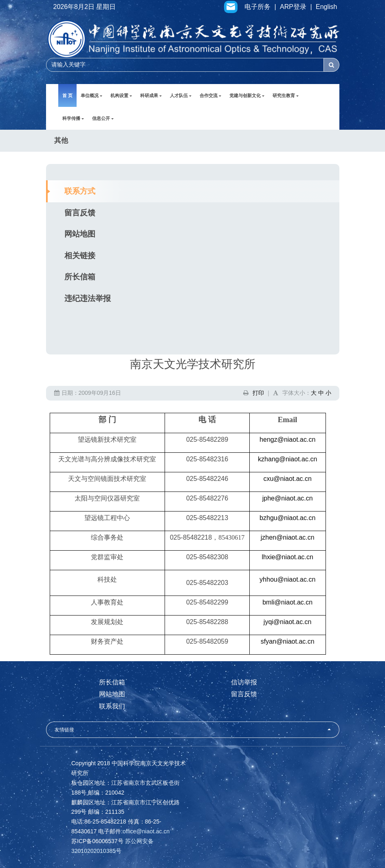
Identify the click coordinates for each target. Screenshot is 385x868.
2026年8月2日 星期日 (85, 7)
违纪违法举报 (88, 298)
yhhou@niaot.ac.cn (287, 579)
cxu (287, 479)
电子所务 (257, 7)
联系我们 (112, 706)
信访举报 (244, 682)
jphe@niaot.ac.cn (288, 498)
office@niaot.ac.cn (146, 831)
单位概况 (91, 95)
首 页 (67, 95)
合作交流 (210, 95)
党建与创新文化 (247, 95)
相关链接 (80, 256)
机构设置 (121, 95)
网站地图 (80, 234)
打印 (258, 393)
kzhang (287, 459)
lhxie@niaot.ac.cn (287, 557)
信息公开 (103, 118)
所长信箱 (80, 277)
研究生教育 (286, 95)
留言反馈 (80, 213)
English (326, 7)
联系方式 (80, 191)
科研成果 (151, 95)
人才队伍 (181, 95)
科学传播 (73, 118)
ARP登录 (293, 7)
